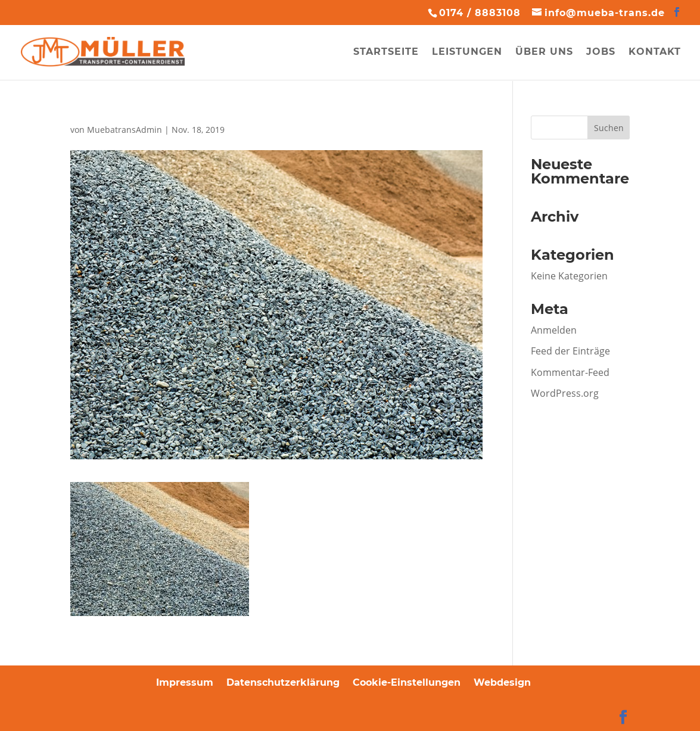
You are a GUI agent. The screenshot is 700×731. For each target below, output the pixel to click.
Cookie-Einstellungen (407, 682)
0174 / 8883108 (480, 13)
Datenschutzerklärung (283, 682)
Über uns (544, 52)
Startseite (386, 52)
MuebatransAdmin (125, 130)
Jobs (601, 52)
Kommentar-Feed (570, 372)
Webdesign (502, 682)
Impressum (185, 682)
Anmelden (554, 330)
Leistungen (467, 52)
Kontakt (655, 52)
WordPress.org (565, 393)
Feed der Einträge (570, 351)
